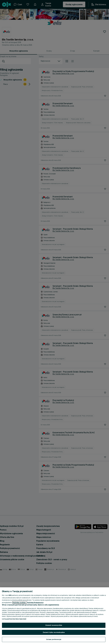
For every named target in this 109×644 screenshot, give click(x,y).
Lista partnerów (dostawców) (14, 619)
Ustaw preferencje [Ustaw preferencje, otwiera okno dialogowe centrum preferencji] (54, 639)
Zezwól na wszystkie (54, 625)
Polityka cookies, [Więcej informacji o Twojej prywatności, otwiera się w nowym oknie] (20, 602)
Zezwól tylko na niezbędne (54, 632)
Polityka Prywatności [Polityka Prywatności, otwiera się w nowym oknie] (35, 602)
